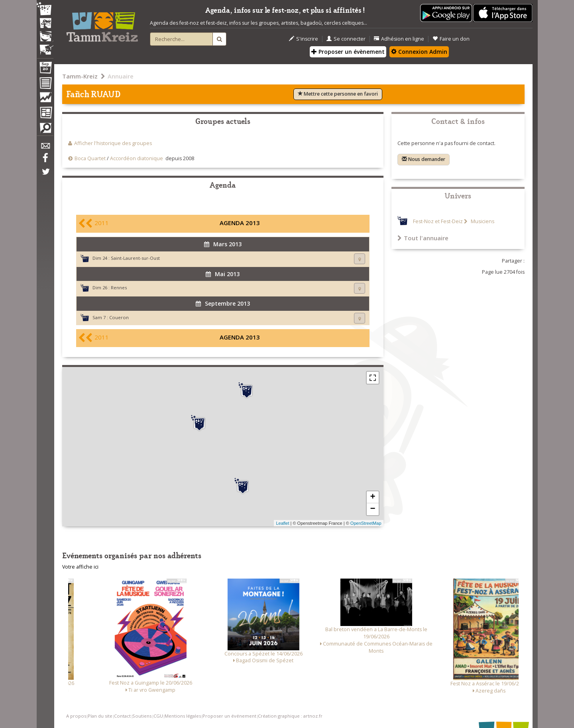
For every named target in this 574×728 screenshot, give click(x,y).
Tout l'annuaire (423, 238)
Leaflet (282, 523)
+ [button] (373, 497)
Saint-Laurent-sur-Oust (135, 258)
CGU (158, 716)
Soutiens (142, 716)
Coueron (119, 317)
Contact (122, 716)
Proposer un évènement (348, 52)
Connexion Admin (419, 52)
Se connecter (346, 39)
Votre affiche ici (80, 567)
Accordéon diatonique (137, 158)
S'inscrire (304, 39)
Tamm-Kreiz (80, 76)
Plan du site (100, 716)
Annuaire (121, 76)
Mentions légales (183, 716)
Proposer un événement (229, 716)
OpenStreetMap (366, 523)
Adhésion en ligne (399, 39)
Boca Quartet (90, 158)
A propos (76, 716)
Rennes (119, 287)
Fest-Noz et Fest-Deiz (438, 221)
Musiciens (482, 221)
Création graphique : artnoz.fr (290, 716)
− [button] (373, 509)
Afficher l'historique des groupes (113, 143)
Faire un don (451, 39)
